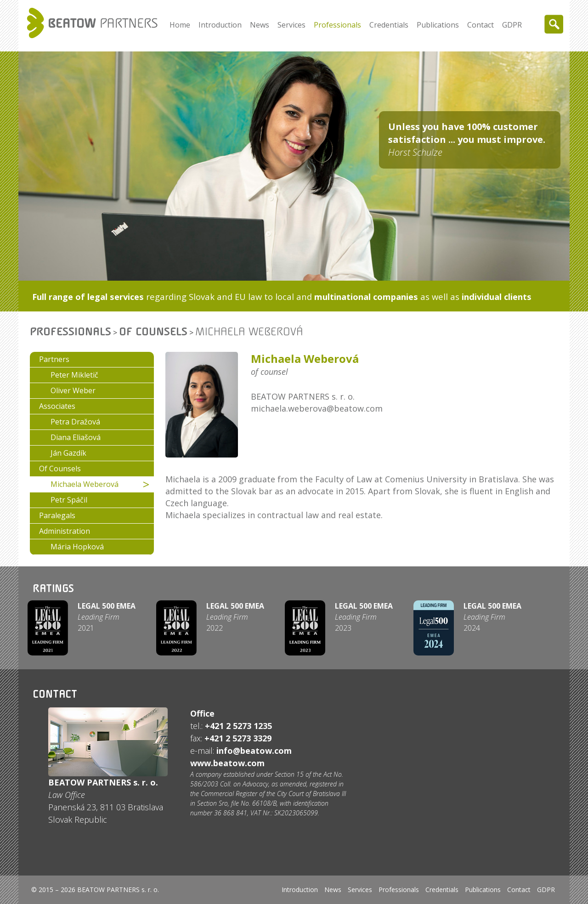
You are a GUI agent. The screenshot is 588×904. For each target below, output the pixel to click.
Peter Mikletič (74, 375)
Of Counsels (153, 332)
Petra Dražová (75, 422)
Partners (54, 359)
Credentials (389, 25)
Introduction (220, 25)
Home (180, 25)
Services (291, 25)
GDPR (512, 25)
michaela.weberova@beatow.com (317, 408)
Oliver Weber (73, 390)
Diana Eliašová (76, 437)
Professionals (337, 25)
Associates (57, 406)
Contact (481, 25)
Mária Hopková (77, 547)
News (260, 25)
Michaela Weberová (85, 484)
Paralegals (57, 515)
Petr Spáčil (69, 500)
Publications (438, 25)
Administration (65, 531)
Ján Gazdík (68, 453)
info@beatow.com (254, 751)
